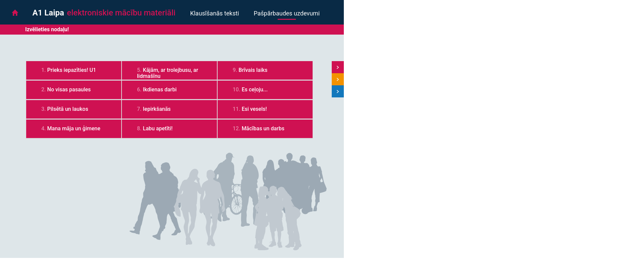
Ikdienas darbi (160, 90)
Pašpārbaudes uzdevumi (287, 13)
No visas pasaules (69, 90)
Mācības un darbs (263, 128)
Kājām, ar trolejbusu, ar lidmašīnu (168, 73)
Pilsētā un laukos (68, 109)
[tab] (74, 70)
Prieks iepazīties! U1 (72, 70)
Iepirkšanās (157, 109)
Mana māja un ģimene (74, 128)
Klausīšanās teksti (215, 13)
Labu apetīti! (158, 128)
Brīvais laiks (253, 70)
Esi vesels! (254, 109)
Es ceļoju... (255, 90)
